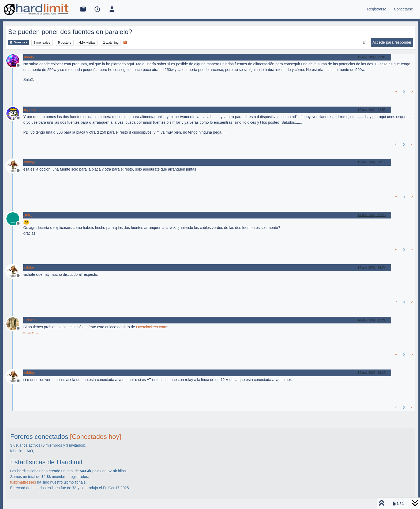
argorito (29, 110)
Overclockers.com (151, 327)
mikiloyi (29, 162)
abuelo (29, 57)
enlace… (31, 333)
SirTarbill (30, 320)
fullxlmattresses (23, 482)
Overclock (18, 42)
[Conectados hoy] (95, 437)
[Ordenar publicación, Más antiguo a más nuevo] (364, 43)
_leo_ (27, 215)
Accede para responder (392, 42)
